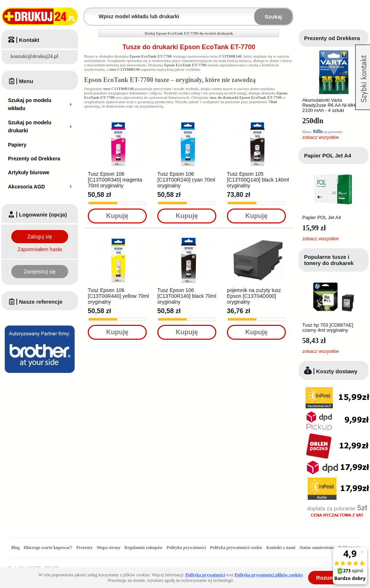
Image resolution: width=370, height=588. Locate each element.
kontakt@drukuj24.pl (34, 56)
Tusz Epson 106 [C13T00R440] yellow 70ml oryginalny (118, 296)
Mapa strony (108, 548)
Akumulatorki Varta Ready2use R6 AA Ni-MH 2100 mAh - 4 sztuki (329, 105)
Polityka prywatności (186, 548)
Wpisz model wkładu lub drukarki (89, 12)
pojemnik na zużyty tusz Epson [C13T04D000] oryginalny (254, 296)
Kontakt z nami (281, 548)
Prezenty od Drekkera (332, 38)
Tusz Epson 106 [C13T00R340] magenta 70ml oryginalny (115, 180)
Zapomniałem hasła (40, 249)
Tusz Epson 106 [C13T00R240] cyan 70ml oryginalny (186, 180)
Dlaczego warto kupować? (48, 548)
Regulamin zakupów (144, 548)
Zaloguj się (40, 237)
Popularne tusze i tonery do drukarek (329, 260)
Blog (15, 548)
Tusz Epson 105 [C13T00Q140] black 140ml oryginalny (258, 180)
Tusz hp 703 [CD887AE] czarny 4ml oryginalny (328, 328)
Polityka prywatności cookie (236, 548)
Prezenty (85, 548)
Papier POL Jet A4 (328, 155)
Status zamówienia (317, 548)
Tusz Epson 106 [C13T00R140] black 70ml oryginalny (187, 296)
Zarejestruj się (40, 272)
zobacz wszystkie (320, 137)
